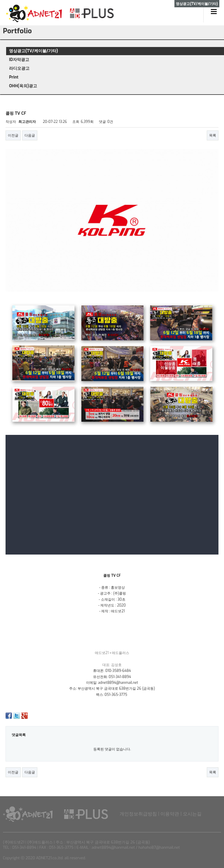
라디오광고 (19, 68)
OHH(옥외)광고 (23, 86)
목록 (213, 135)
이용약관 (170, 814)
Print (14, 77)
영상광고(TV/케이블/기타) (34, 51)
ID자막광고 (19, 60)
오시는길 (192, 814)
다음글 (30, 135)
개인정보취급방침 (138, 814)
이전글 (13, 135)
